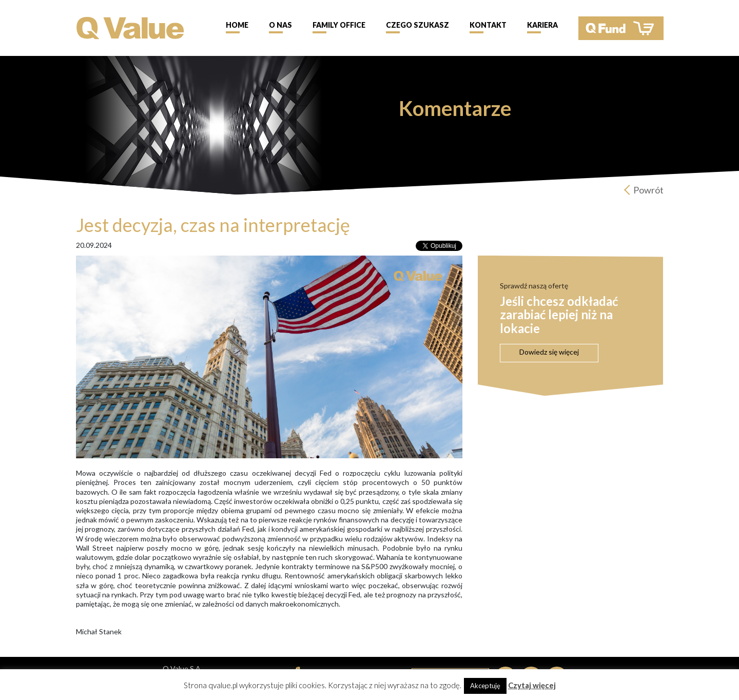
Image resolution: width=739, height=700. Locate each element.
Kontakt (488, 25)
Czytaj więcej (532, 685)
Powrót (648, 190)
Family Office (339, 25)
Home (237, 25)
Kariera (542, 25)
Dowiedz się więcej (549, 352)
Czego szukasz (417, 25)
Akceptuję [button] (485, 686)
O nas (280, 25)
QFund (621, 28)
